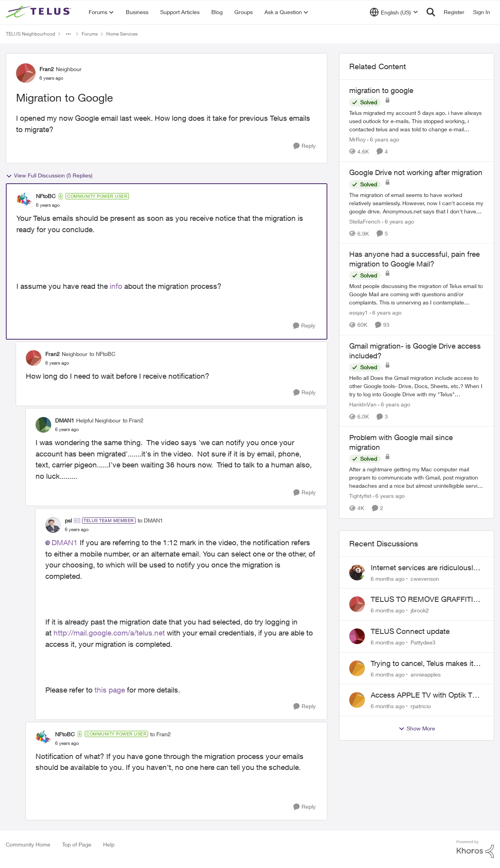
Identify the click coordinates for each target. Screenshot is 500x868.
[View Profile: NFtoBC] (24, 200)
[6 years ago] (383, 139)
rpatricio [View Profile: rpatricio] (421, 706)
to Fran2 (133, 420)
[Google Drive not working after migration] (417, 203)
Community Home (28, 844)
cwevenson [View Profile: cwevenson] (425, 578)
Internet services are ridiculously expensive (424, 568)
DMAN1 (65, 542)
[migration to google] (417, 121)
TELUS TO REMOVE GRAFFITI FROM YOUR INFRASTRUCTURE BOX (427, 600)
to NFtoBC (102, 354)
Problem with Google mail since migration (401, 442)
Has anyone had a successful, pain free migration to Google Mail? (414, 259)
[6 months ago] (388, 578)
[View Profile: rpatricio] (357, 700)
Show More (417, 728)
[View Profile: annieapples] (357, 668)
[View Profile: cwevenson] (357, 573)
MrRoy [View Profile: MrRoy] (357, 139)
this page (110, 690)
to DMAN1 (150, 520)
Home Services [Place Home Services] (122, 34)
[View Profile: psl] (53, 525)
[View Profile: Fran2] (26, 73)
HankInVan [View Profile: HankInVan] (363, 404)
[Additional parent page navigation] (68, 34)
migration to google (381, 90)
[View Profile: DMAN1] (43, 425)
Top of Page (77, 844)
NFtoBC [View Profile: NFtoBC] (46, 196)
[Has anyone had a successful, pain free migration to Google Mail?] (417, 294)
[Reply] (304, 146)
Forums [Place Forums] (90, 34)
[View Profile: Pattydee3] (357, 636)
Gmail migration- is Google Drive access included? (415, 351)
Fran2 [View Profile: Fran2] (47, 69)
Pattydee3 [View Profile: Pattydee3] (423, 642)
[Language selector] (394, 12)
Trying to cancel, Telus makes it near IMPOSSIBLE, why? (422, 664)
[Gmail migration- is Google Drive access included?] (417, 386)
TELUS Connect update (410, 631)
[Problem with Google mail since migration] (417, 478)
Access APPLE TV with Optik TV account (424, 695)
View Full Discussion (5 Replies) (49, 175)
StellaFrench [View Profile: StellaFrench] (365, 221)
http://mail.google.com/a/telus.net (109, 633)
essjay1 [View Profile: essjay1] (359, 313)
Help (109, 844)
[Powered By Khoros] (475, 849)
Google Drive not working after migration (416, 172)
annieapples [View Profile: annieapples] (426, 674)
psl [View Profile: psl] (68, 520)
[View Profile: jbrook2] (357, 604)
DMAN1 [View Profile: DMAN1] (65, 420)
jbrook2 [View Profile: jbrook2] (420, 610)
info (116, 286)
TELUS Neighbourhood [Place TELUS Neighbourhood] (30, 34)
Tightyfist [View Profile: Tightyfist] (360, 496)
